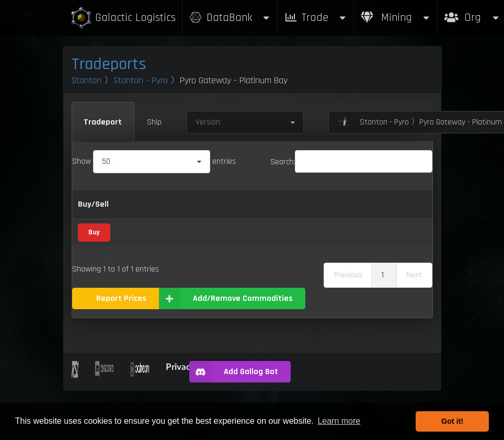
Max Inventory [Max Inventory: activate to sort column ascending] (372, 217)
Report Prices (121, 347)
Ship (154, 122)
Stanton (87, 80)
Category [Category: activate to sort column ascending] (199, 217)
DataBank (230, 18)
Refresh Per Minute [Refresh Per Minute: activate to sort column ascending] (320, 218)
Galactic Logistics (123, 18)
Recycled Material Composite (143, 270)
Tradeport (103, 122)
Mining (396, 18)
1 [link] (382, 324)
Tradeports (109, 64)
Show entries (154, 161)
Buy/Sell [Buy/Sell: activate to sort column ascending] (93, 217)
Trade (316, 18)
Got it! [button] (452, 421)
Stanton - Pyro (141, 80)
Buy (94, 270)
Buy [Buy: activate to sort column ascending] (255, 217)
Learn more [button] (339, 421)
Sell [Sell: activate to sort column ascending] (287, 217)
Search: (351, 162)
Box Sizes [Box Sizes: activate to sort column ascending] (414, 217)
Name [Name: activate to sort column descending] (135, 217)
